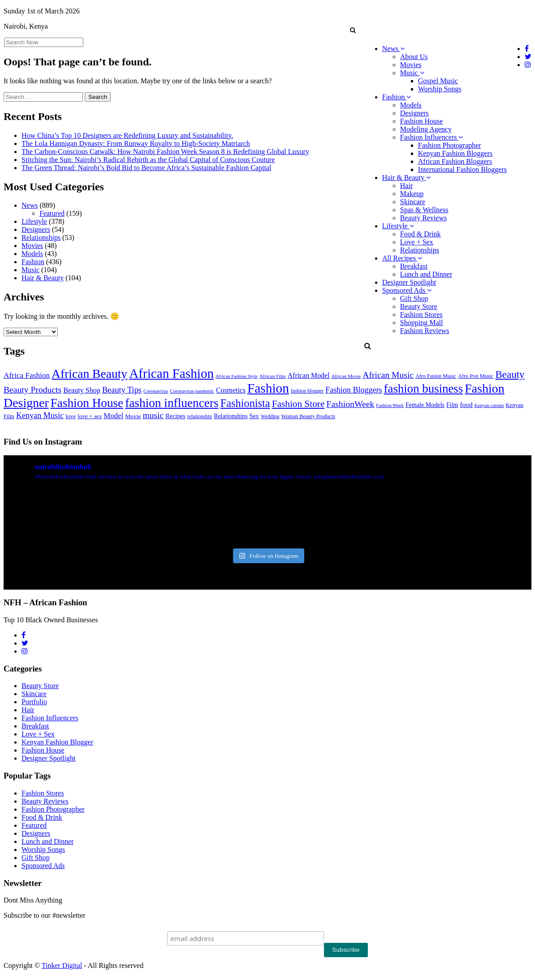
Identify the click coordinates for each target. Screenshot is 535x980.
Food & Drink (421, 234)
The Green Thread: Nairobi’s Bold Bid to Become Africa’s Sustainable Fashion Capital (146, 168)
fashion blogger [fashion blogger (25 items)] (307, 391)
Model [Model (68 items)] (113, 416)
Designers (414, 113)
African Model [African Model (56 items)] (309, 375)
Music (412, 73)
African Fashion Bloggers (455, 161)
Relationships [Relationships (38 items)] (231, 416)
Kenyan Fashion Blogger (57, 742)
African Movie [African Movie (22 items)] (346, 376)
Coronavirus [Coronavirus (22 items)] (156, 391)
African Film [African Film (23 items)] (273, 376)
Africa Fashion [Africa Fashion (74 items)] (27, 375)
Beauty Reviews (423, 218)
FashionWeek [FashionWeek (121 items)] (350, 404)
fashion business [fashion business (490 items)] (424, 389)
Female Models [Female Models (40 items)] (425, 405)
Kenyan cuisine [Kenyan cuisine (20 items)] (489, 405)
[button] (353, 30)
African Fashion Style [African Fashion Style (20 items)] (237, 376)
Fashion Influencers (432, 137)
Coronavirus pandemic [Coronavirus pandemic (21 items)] (192, 391)
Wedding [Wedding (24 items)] (270, 417)
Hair (406, 186)
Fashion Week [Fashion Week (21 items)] (390, 405)
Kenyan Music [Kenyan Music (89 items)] (40, 415)
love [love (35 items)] (71, 416)
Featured (52, 213)
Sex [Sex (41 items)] (254, 416)
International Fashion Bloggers (462, 169)
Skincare (413, 202)
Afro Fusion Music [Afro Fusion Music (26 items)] (436, 376)
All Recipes (402, 258)
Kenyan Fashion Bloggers (455, 153)
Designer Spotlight (409, 282)
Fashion (397, 97)
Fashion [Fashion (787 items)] (268, 388)
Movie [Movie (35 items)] (133, 416)
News (393, 49)
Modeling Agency (426, 129)
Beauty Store (419, 306)
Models (411, 105)
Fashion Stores (421, 315)
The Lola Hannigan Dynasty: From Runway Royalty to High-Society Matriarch (136, 143)
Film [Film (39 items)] (452, 405)
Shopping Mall (422, 323)
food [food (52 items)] (466, 404)
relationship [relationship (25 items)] (200, 417)
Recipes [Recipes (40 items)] (175, 416)
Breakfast (414, 266)
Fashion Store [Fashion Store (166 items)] (298, 404)
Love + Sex (417, 242)
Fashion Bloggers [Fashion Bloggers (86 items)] (354, 390)
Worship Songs (440, 89)
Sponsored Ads (407, 290)
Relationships (420, 250)
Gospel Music (438, 81)
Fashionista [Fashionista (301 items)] (245, 403)
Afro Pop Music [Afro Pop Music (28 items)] (476, 376)
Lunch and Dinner (426, 274)
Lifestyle (398, 226)
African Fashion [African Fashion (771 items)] (171, 373)
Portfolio (34, 702)
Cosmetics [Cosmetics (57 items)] (231, 390)
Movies (411, 65)
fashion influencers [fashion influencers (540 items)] (172, 403)
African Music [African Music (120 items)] (388, 375)
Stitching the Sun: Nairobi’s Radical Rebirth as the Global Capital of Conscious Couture (148, 160)
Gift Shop (414, 298)
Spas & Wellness (424, 210)
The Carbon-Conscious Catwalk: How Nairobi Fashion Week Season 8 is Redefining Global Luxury (165, 152)
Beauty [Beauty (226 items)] (510, 374)
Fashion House (422, 121)
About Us (414, 57)
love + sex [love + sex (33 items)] (90, 416)
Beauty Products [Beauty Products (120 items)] (32, 389)
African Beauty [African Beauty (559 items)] (89, 374)
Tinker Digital (62, 965)
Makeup (412, 194)
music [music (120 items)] (153, 415)
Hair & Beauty (406, 178)
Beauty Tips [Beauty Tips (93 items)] (122, 390)
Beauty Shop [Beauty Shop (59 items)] (82, 390)
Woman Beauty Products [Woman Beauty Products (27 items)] (308, 416)
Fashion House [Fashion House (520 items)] (87, 403)
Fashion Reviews (425, 331)
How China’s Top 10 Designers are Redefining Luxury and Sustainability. (127, 135)
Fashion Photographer (450, 145)
